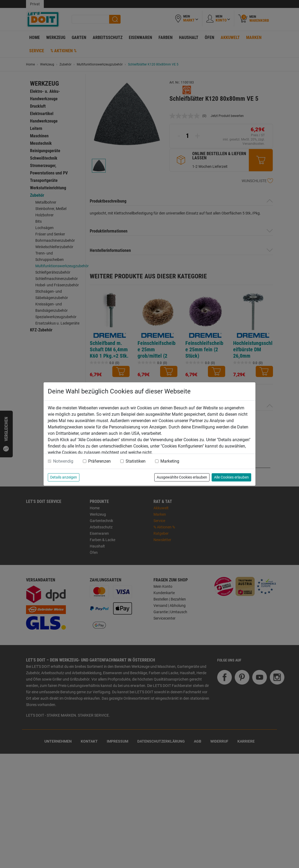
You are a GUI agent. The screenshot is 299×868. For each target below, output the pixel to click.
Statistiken (136, 461)
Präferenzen (99, 461)
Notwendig (63, 461)
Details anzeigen (64, 477)
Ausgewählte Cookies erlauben (182, 477)
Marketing (170, 461)
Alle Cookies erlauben (231, 477)
